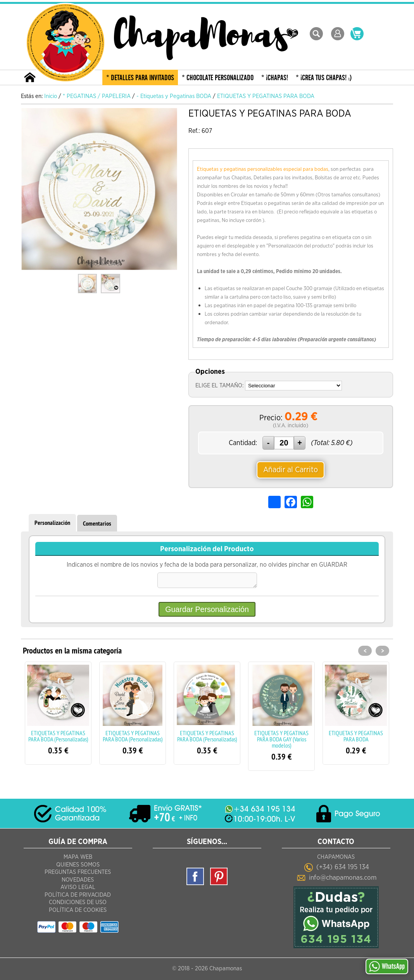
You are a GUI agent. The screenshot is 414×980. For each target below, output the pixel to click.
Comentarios (97, 524)
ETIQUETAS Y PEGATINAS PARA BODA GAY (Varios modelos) (281, 741)
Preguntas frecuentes (78, 874)
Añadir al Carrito (291, 470)
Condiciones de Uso (78, 904)
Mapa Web (78, 859)
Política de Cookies (78, 912)
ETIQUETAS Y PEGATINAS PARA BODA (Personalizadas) (58, 738)
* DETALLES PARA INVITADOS (140, 78)
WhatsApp (387, 966)
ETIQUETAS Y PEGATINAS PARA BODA (356, 738)
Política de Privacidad (78, 897)
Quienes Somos (78, 866)
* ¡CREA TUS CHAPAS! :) (324, 78)
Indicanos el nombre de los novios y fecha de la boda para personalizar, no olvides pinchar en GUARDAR (207, 567)
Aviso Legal (78, 889)
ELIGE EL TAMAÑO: (219, 386)
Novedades (78, 881)
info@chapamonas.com (343, 878)
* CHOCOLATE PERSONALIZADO (218, 78)
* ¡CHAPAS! (275, 78)
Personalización (52, 523)
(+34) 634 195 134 (343, 868)
